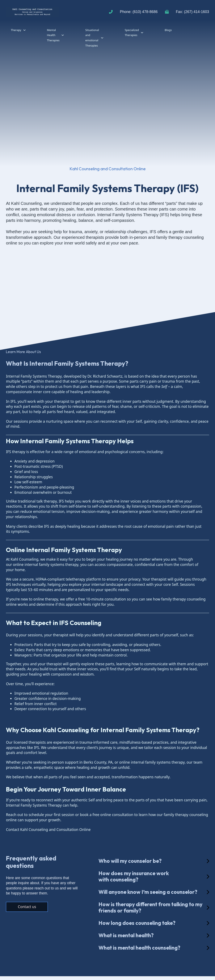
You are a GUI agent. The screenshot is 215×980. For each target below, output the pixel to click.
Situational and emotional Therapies (92, 38)
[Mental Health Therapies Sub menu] (63, 35)
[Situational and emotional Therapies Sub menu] (102, 38)
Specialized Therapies (132, 33)
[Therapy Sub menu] (24, 30)
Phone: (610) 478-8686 (139, 12)
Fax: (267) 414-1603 (192, 12)
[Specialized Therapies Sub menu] (142, 33)
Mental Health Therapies (53, 35)
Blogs (168, 30)
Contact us (27, 907)
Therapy (16, 30)
